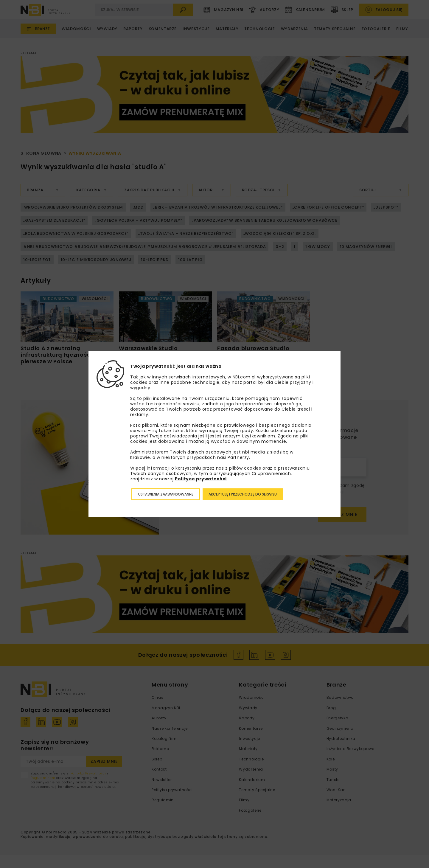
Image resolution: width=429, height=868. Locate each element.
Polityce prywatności (201, 479)
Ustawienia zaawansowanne (166, 494)
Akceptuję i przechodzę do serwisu (243, 494)
